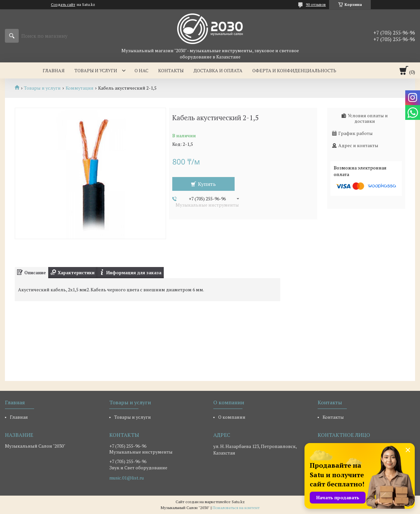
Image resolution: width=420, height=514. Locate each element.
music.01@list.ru (126, 478)
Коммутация (80, 88)
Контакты (171, 70)
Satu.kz (238, 502)
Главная (54, 70)
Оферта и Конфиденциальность (294, 70)
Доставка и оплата (218, 70)
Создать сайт (63, 5)
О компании (232, 417)
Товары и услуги (96, 70)
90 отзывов (316, 4)
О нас (141, 70)
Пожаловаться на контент (236, 508)
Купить (207, 184)
